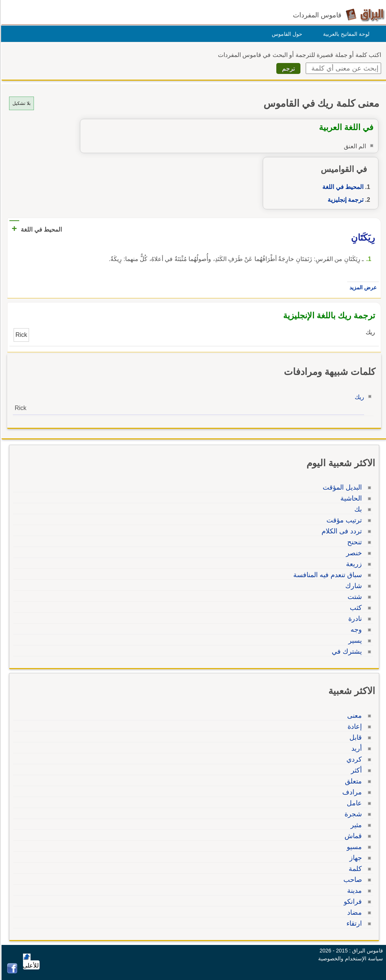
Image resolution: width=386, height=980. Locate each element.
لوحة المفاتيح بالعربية (345, 34)
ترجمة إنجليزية (344, 200)
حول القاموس (286, 34)
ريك (358, 397)
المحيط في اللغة (342, 187)
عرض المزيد (362, 287)
